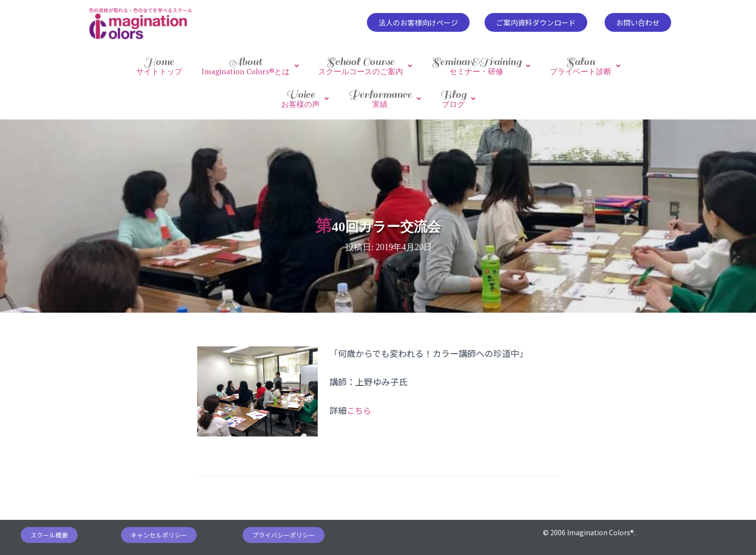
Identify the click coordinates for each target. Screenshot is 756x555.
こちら (360, 405)
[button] (418, 22)
